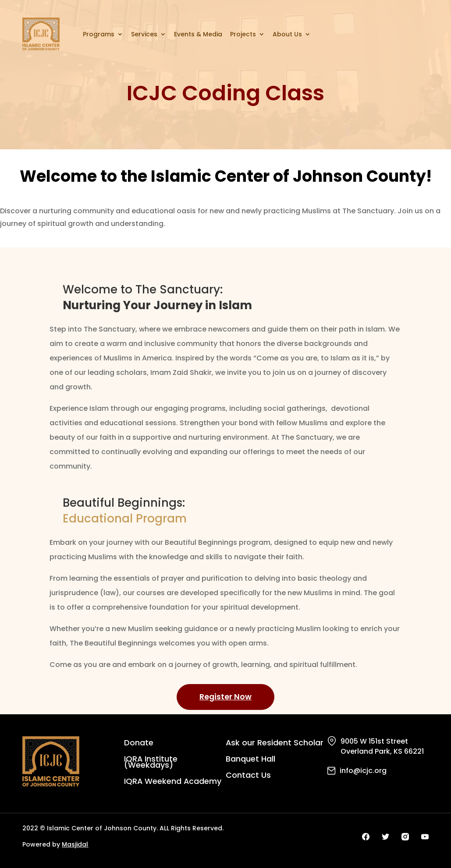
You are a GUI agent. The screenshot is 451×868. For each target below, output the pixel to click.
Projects (243, 34)
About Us (287, 34)
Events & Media (198, 34)
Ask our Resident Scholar (275, 744)
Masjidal (75, 845)
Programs (99, 34)
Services (144, 34)
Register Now (226, 697)
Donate (139, 744)
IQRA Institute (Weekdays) (151, 763)
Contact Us (248, 776)
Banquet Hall (250, 760)
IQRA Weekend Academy (173, 782)
